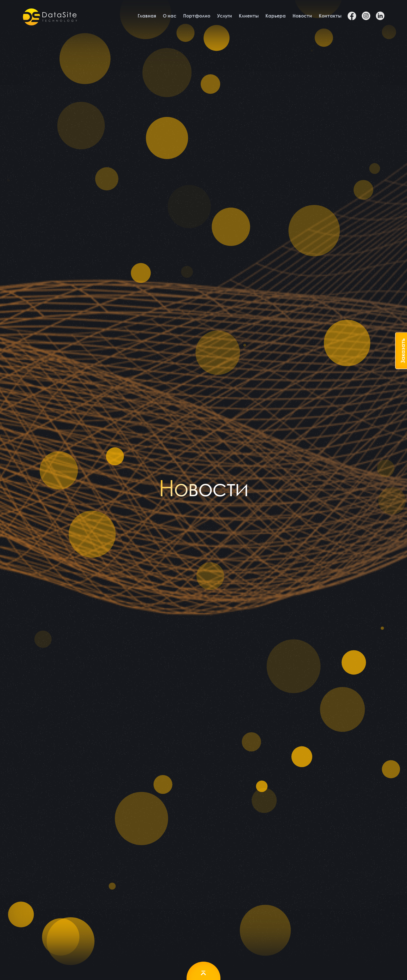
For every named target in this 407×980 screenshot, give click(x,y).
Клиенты (249, 16)
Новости (302, 16)
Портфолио (197, 16)
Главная (147, 16)
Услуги (225, 16)
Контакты (330, 16)
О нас (170, 16)
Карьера (276, 16)
